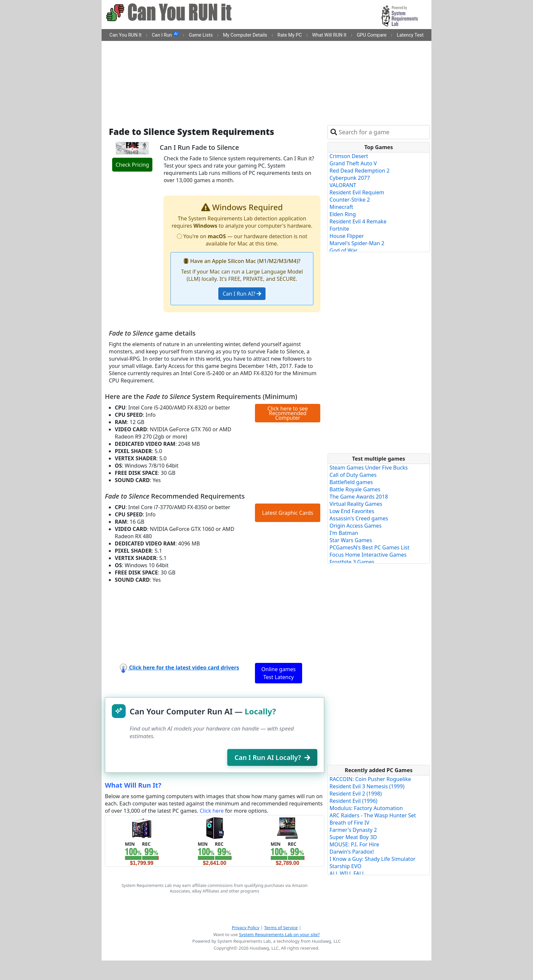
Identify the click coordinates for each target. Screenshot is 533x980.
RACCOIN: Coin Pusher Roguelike (370, 779)
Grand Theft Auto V (353, 163)
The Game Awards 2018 (359, 497)
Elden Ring (343, 214)
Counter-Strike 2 (350, 200)
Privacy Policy (246, 928)
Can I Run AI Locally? (272, 757)
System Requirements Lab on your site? (279, 934)
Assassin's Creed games (359, 518)
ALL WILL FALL (347, 873)
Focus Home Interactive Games (368, 555)
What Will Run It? (133, 785)
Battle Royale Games (355, 489)
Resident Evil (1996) (353, 801)
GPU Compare (372, 35)
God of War (344, 250)
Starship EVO (345, 866)
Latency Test (410, 35)
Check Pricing (132, 165)
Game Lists (201, 35)
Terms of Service (281, 928)
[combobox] (383, 132)
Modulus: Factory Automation (366, 808)
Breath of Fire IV (349, 823)
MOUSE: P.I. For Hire (354, 844)
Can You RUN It (125, 35)
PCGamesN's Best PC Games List (369, 547)
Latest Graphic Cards (288, 513)
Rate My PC (290, 35)
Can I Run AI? (242, 294)
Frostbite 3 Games (352, 562)
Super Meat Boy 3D (353, 837)
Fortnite (339, 229)
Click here (212, 811)
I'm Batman (344, 533)
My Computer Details (245, 35)
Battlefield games (351, 482)
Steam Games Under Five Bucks (369, 468)
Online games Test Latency (278, 673)
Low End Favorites (352, 511)
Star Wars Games (351, 540)
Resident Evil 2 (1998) (356, 794)
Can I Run (165, 35)
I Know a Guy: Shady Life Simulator (373, 859)
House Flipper (347, 236)
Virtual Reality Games (356, 504)
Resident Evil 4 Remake (358, 221)
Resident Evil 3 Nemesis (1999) (367, 786)
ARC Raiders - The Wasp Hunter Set (373, 815)
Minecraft (341, 207)
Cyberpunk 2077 (350, 178)
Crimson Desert (349, 156)
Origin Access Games (356, 526)
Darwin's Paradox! (352, 852)
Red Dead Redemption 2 (360, 171)
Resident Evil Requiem (357, 192)
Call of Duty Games (353, 475)
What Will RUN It (329, 35)
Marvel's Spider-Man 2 (357, 243)
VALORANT (343, 185)
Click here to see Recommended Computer (288, 413)
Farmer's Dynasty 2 (353, 830)
